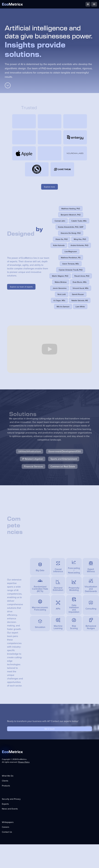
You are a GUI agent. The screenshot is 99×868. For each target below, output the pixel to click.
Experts (5, 804)
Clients (5, 781)
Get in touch (50, 729)
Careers (5, 827)
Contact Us (7, 832)
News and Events (10, 809)
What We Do (8, 776)
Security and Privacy (11, 799)
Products (6, 786)
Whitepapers (8, 822)
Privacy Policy (24, 762)
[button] (88, 4)
